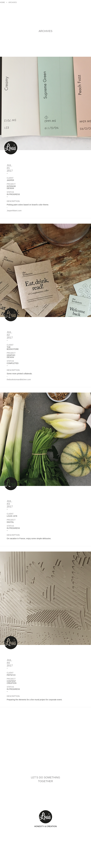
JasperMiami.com (14, 211)
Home (2, 2)
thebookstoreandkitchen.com (19, 380)
